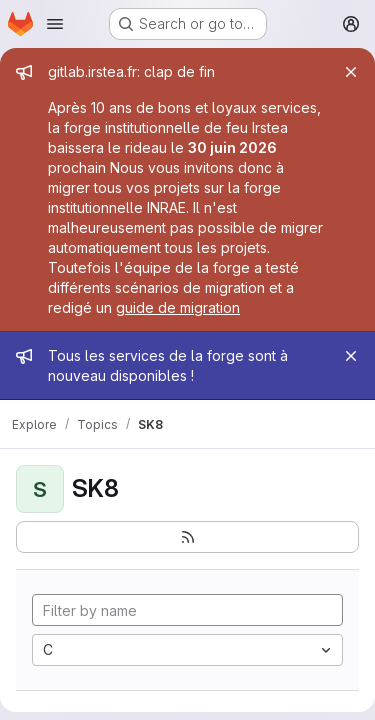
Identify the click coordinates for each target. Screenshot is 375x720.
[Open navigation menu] (55, 24)
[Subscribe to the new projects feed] (187, 537)
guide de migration (178, 307)
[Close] (351, 72)
